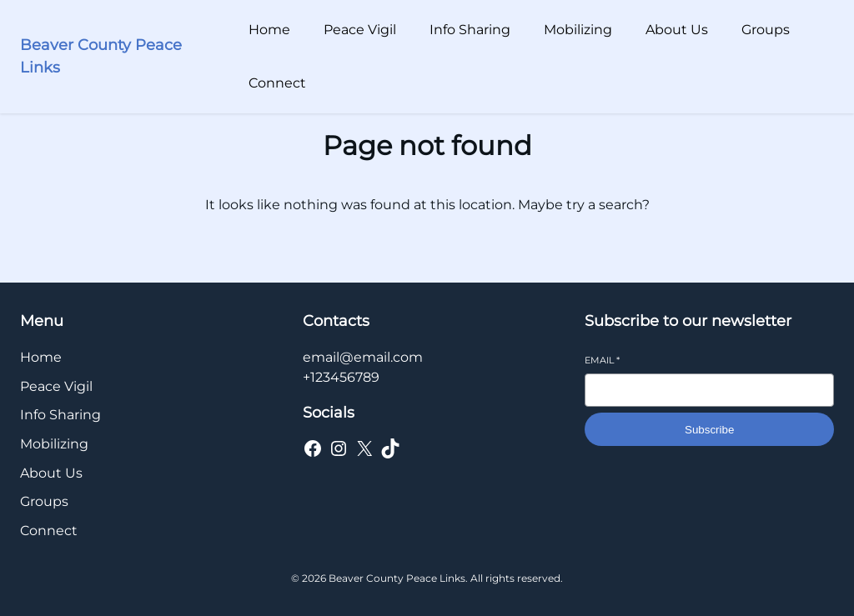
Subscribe (709, 430)
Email (602, 360)
